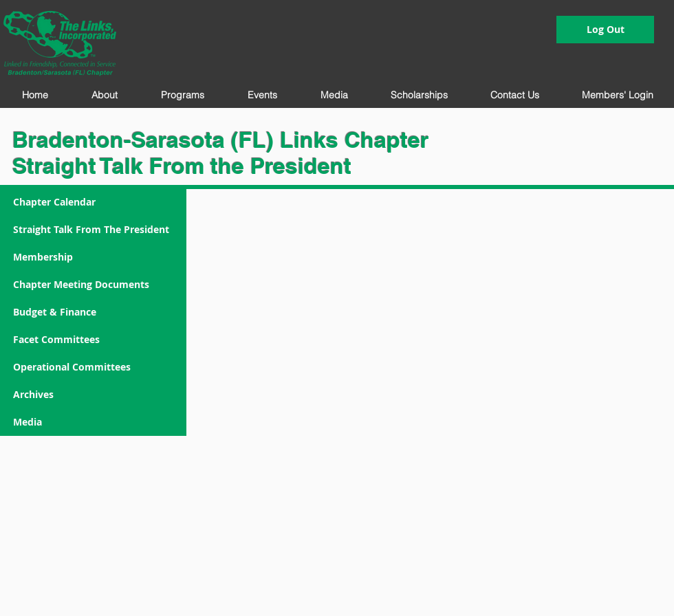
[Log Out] (605, 30)
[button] (104, 95)
